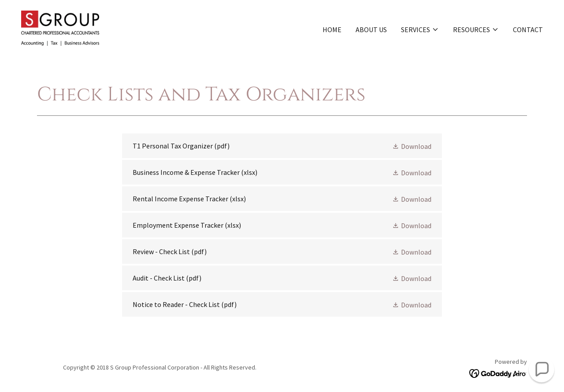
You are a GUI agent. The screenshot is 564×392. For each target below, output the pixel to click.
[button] (420, 30)
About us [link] (371, 30)
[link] (60, 27)
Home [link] (332, 30)
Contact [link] (528, 30)
